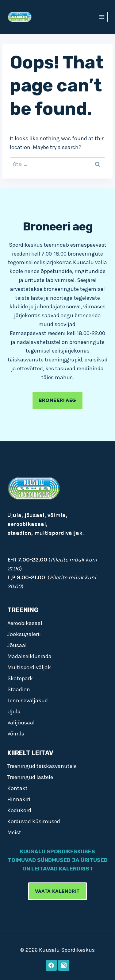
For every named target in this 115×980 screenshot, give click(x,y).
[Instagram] (64, 965)
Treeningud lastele (30, 777)
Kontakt (17, 788)
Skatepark (20, 678)
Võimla (16, 734)
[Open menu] (102, 17)
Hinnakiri (19, 799)
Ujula (14, 712)
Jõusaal (17, 645)
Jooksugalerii (24, 634)
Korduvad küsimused (34, 821)
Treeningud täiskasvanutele (42, 766)
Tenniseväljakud (28, 700)
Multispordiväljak (29, 667)
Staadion (19, 689)
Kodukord (19, 810)
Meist (14, 832)
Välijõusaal (21, 723)
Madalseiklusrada (29, 656)
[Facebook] (51, 965)
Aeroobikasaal (25, 623)
